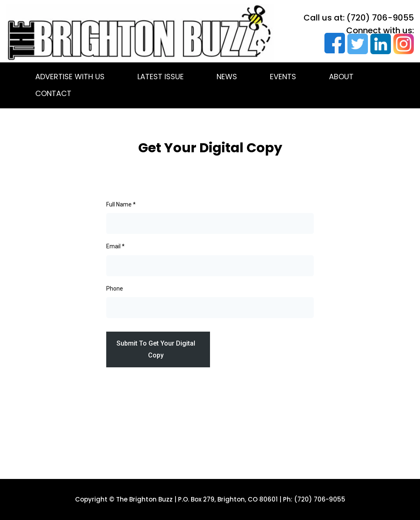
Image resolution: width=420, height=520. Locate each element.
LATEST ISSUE (161, 77)
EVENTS (283, 77)
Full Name (121, 204)
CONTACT (53, 93)
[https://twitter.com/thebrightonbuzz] (356, 44)
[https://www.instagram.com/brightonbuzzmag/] (402, 44)
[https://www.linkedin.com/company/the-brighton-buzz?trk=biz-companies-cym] (379, 44)
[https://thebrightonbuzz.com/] (140, 32)
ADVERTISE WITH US (70, 77)
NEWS (227, 77)
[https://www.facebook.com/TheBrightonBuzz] (333, 43)
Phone (115, 289)
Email (115, 246)
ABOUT (341, 77)
